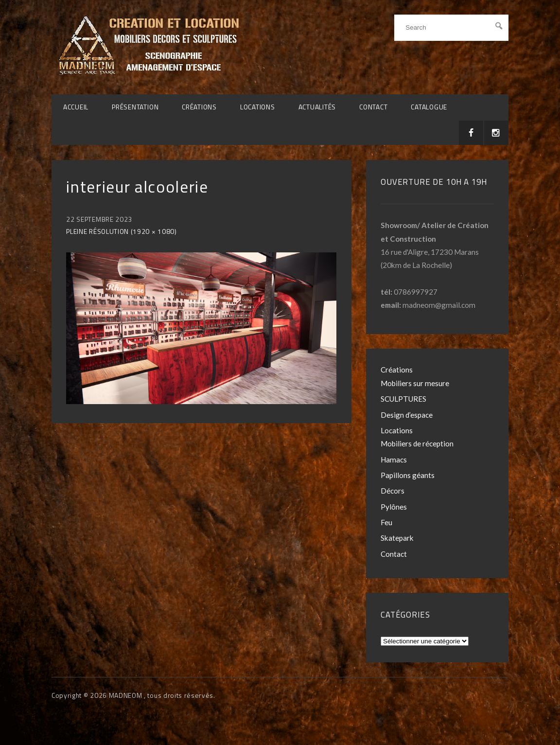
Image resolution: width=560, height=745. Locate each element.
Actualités (317, 107)
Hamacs (394, 460)
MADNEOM (126, 695)
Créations (199, 107)
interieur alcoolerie (137, 186)
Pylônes (394, 507)
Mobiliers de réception (417, 443)
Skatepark (397, 538)
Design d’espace (407, 415)
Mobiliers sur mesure (415, 383)
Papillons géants (408, 475)
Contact (373, 107)
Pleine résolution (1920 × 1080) (121, 231)
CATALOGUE (429, 107)
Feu (386, 522)
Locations (258, 107)
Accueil (76, 107)
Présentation (135, 107)
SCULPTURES (403, 399)
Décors (393, 491)
